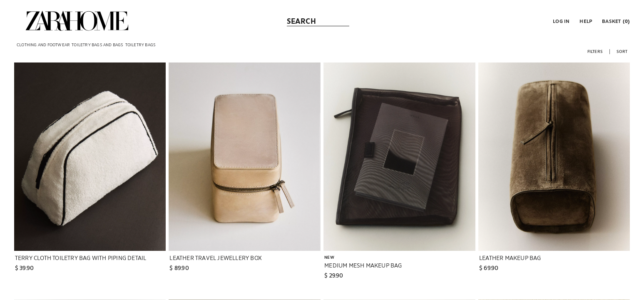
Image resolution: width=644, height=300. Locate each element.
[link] (77, 21)
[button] (560, 21)
